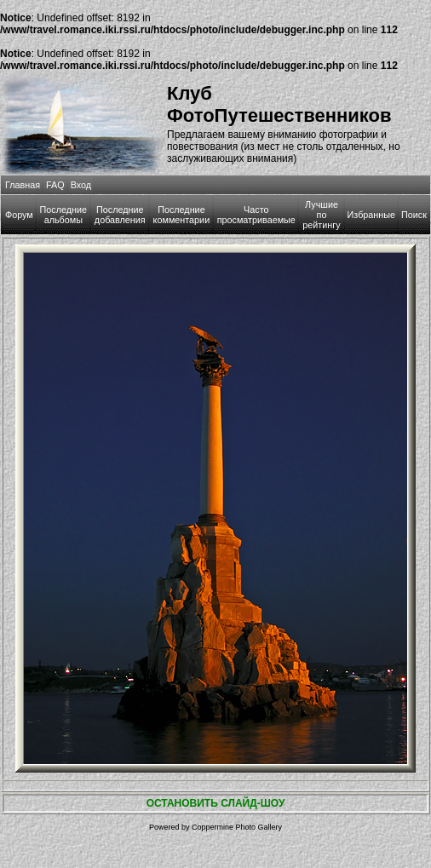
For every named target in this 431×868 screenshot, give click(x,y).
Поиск (414, 215)
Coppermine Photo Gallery (237, 827)
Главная (23, 185)
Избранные (371, 215)
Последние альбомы (64, 215)
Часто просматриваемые (256, 215)
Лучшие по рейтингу (321, 215)
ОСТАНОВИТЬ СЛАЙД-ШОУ (216, 803)
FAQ (55, 185)
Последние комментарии (182, 215)
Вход (81, 185)
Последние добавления (120, 215)
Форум (19, 215)
